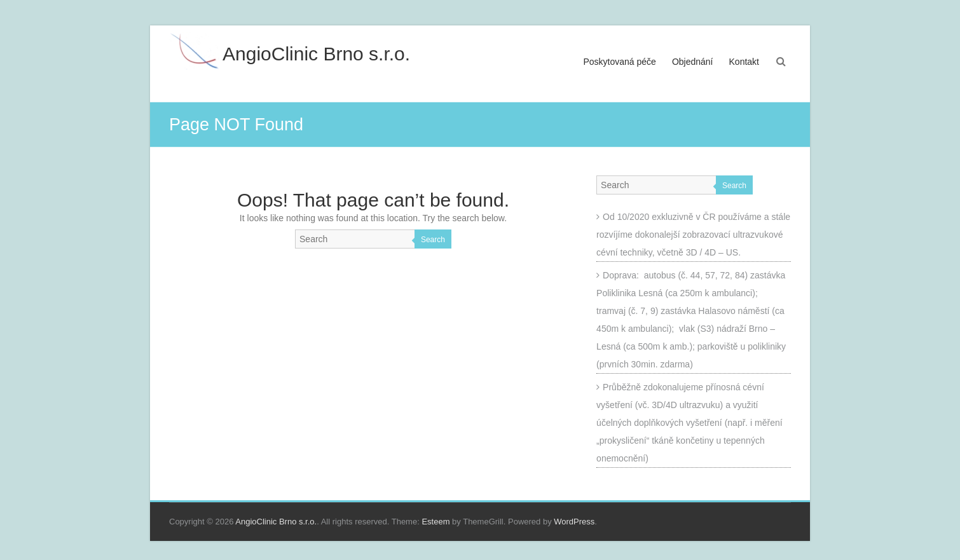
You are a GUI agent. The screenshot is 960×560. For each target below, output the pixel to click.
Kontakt (744, 62)
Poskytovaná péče (620, 62)
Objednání (693, 62)
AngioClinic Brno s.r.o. (316, 54)
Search (433, 240)
